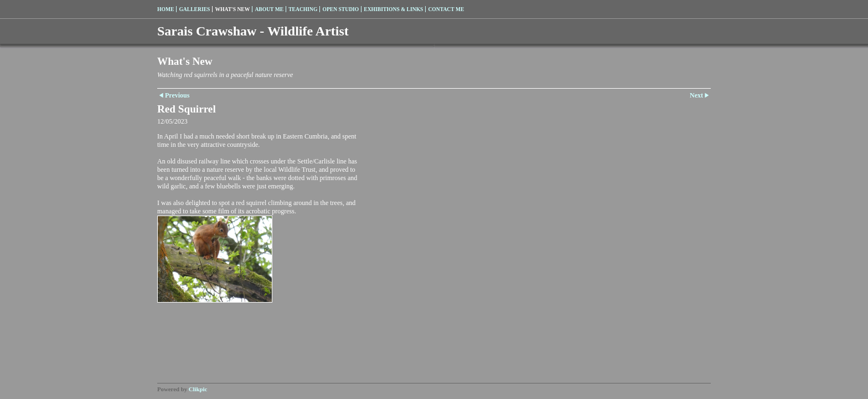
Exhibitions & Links (393, 9)
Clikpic (198, 389)
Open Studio (340, 9)
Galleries (194, 9)
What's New (232, 9)
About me (269, 9)
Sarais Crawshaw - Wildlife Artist (253, 31)
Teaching (303, 9)
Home (166, 9)
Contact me (446, 9)
